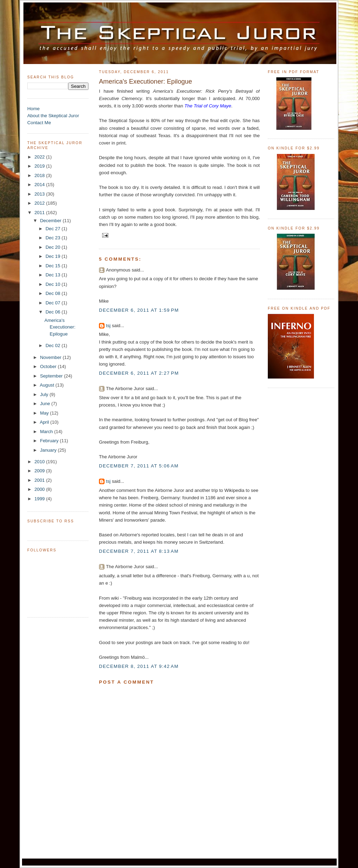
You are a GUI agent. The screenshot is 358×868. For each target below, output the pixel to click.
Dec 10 (53, 284)
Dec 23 (53, 238)
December (51, 221)
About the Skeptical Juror (53, 116)
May (45, 413)
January (49, 450)
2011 (40, 213)
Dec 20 (53, 247)
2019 (40, 166)
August (48, 385)
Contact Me (39, 123)
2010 (40, 462)
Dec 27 (53, 229)
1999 (40, 499)
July (45, 394)
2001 (40, 480)
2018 (40, 175)
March (47, 432)
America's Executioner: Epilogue (60, 327)
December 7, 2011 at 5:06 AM (139, 466)
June (45, 404)
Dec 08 (53, 293)
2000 (40, 489)
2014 (40, 185)
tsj (108, 326)
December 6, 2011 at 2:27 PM (139, 373)
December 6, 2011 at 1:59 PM (139, 310)
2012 (40, 203)
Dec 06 (53, 312)
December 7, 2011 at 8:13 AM (139, 551)
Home (33, 109)
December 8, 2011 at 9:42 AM (139, 666)
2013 (40, 194)
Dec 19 (53, 256)
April (45, 422)
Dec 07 (53, 303)
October (49, 366)
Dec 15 (53, 266)
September (52, 376)
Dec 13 (53, 275)
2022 (40, 157)
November (51, 357)
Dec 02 (53, 345)
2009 (40, 471)
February (50, 441)
